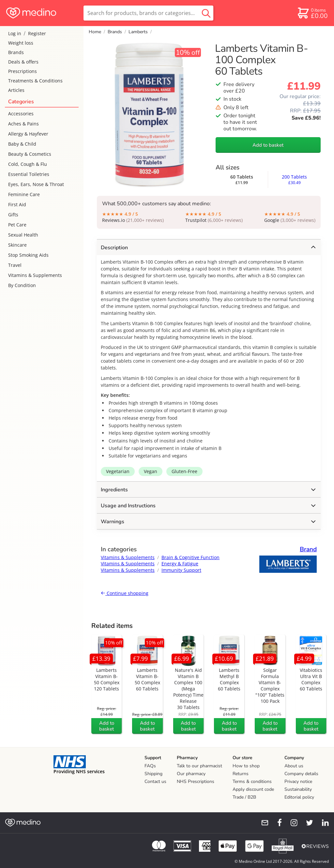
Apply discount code (253, 789)
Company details (301, 774)
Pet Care (17, 225)
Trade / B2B (244, 797)
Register (37, 33)
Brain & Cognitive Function (190, 557)
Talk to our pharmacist (199, 766)
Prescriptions (23, 71)
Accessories (21, 114)
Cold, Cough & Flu (28, 164)
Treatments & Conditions (35, 81)
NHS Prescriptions (196, 781)
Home (95, 32)
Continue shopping (125, 593)
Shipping (153, 774)
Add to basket (268, 145)
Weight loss (21, 43)
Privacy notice (298, 781)
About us (294, 766)
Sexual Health (23, 235)
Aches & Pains (23, 124)
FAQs (150, 766)
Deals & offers (23, 62)
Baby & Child (22, 144)
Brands (16, 52)
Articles (16, 90)
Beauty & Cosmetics (30, 154)
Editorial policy (299, 797)
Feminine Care (24, 194)
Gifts (13, 215)
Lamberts (138, 32)
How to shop (246, 766)
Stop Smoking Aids (28, 255)
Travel (15, 265)
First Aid (17, 204)
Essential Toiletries (29, 174)
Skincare (17, 245)
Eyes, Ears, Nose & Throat (36, 184)
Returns (241, 774)
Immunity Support (181, 570)
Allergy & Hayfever (28, 134)
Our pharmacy (191, 774)
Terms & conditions (252, 781)
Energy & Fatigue (180, 564)
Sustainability (298, 789)
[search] (148, 13)
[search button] (206, 13)
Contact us (155, 781)
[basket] (312, 13)
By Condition (22, 285)
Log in (15, 33)
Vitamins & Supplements (35, 275)
